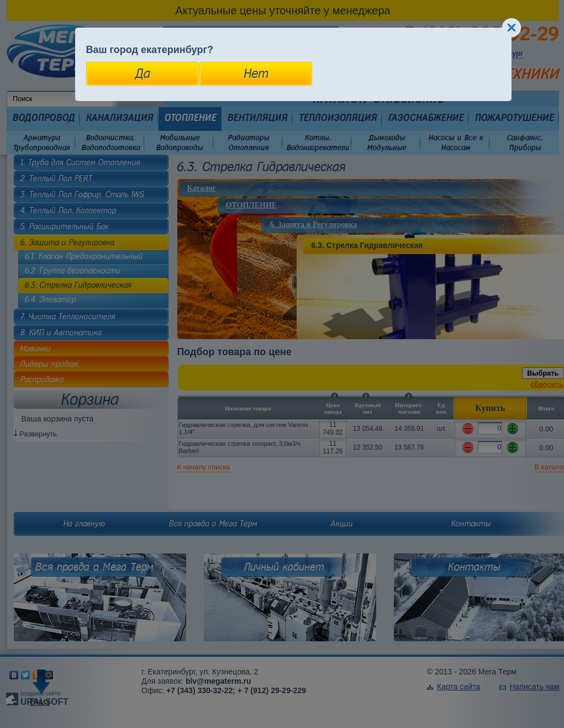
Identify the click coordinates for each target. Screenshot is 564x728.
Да (142, 73)
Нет (255, 73)
